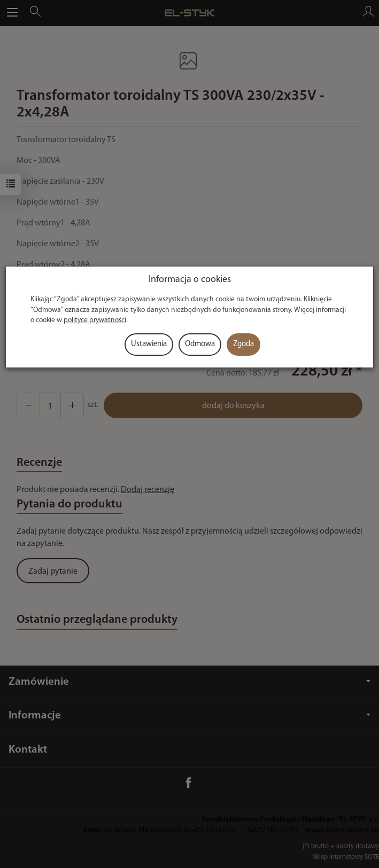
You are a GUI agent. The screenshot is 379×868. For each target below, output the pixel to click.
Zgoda (243, 344)
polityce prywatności (95, 320)
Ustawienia (149, 344)
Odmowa (200, 344)
